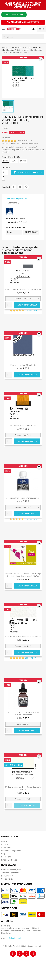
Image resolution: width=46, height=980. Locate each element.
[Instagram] (20, 954)
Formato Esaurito (27, 805)
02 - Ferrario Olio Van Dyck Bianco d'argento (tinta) (23, 788)
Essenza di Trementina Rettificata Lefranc (23, 498)
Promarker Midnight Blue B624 (23, 365)
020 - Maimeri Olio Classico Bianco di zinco (23, 637)
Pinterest (26, 187)
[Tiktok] (26, 954)
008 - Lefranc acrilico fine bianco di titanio (23, 289)
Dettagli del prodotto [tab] (17, 198)
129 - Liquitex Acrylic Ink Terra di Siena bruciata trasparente (23, 713)
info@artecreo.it (14, 938)
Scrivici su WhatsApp (14, 14)
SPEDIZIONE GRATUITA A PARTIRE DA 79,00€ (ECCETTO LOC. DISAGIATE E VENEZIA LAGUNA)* (23, 5)
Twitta (20, 187)
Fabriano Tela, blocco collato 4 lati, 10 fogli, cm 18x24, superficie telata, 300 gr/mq (23, 575)
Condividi (14, 187)
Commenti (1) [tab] (14, 203)
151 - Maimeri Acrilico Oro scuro (23, 426)
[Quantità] (5, 172)
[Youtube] (33, 954)
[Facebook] (13, 954)
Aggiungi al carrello (28, 172)
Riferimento (11, 219)
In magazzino (12, 222)
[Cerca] (23, 37)
